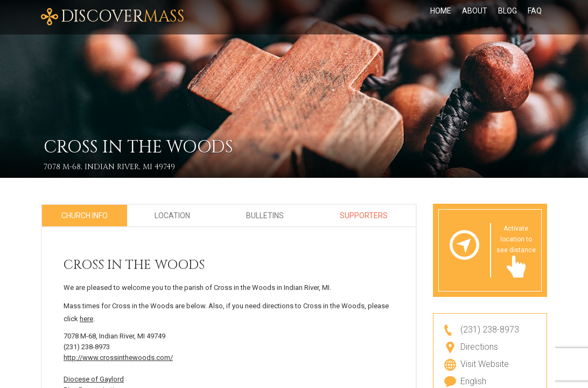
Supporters (364, 216)
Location (172, 216)
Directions (479, 347)
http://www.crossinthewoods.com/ (118, 358)
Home (441, 17)
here (86, 319)
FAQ (535, 17)
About (475, 17)
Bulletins (265, 216)
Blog (507, 17)
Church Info (85, 216)
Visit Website (485, 364)
